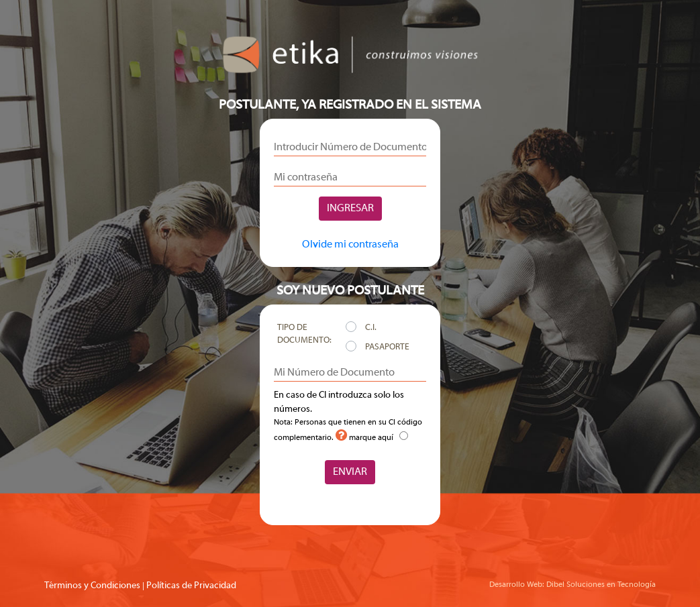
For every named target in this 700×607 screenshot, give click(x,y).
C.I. (371, 328)
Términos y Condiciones (92, 586)
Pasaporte (387, 347)
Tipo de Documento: (304, 335)
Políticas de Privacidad (191, 586)
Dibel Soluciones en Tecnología (601, 585)
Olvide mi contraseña (350, 245)
